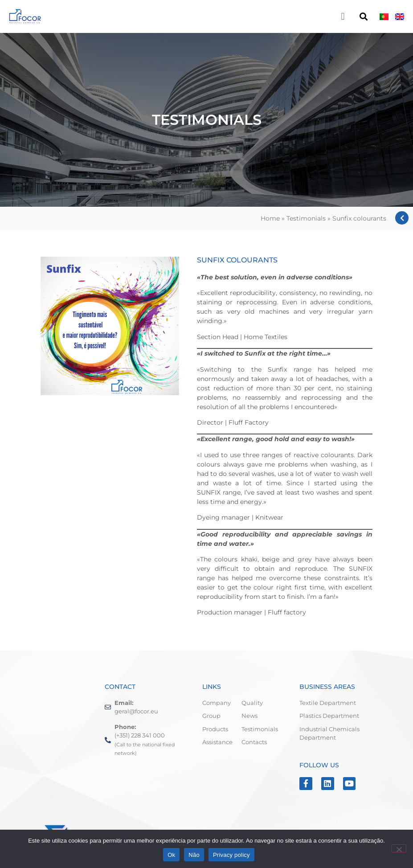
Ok (171, 855)
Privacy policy (231, 855)
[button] (343, 16)
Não (194, 855)
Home (270, 218)
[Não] (399, 848)
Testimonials (306, 218)
